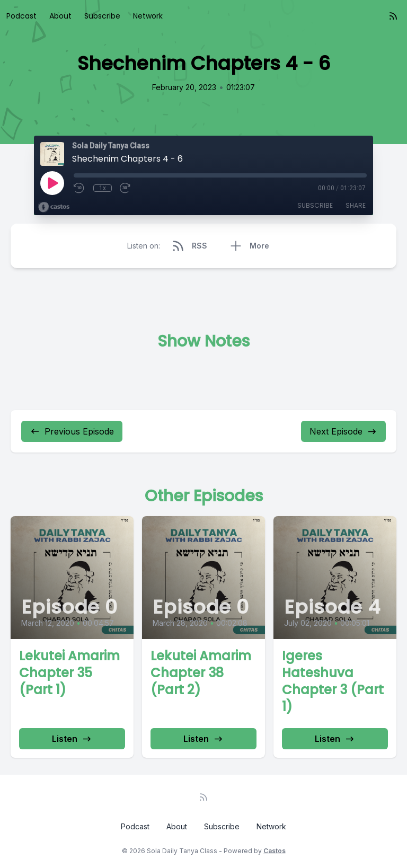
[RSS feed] (393, 16)
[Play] (52, 183)
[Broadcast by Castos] (54, 207)
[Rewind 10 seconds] (79, 188)
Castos (275, 851)
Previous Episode (72, 431)
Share (356, 205)
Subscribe (102, 16)
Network (148, 16)
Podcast (21, 16)
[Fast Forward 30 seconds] (126, 188)
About (60, 16)
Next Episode (343, 431)
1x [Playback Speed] (103, 188)
